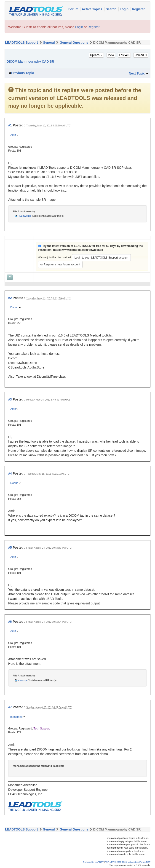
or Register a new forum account (60, 264)
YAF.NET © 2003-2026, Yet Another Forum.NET (128, 862)
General (49, 43)
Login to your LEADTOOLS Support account (101, 258)
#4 (10, 473)
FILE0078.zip (25, 216)
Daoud (14, 307)
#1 (10, 125)
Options (96, 55)
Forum (74, 9)
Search (111, 9)
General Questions (74, 43)
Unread (141, 55)
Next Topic (137, 73)
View (111, 55)
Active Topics (92, 9)
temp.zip (22, 680)
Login (125, 9)
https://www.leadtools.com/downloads (78, 250)
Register (138, 9)
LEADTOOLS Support (21, 43)
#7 (10, 707)
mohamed (16, 717)
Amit (13, 135)
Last (124, 55)
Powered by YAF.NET (93, 862)
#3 (10, 399)
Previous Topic (23, 73)
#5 (10, 548)
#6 (10, 622)
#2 (10, 298)
